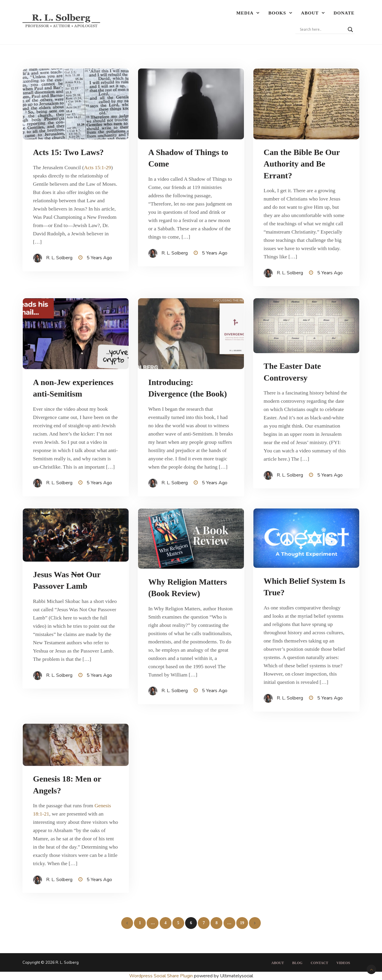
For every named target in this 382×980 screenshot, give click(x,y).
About (310, 13)
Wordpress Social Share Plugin (162, 976)
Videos (343, 963)
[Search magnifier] (350, 30)
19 (242, 923)
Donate (344, 13)
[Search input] (322, 30)
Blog (297, 963)
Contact (319, 963)
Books (277, 13)
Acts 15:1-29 (97, 167)
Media (245, 13)
